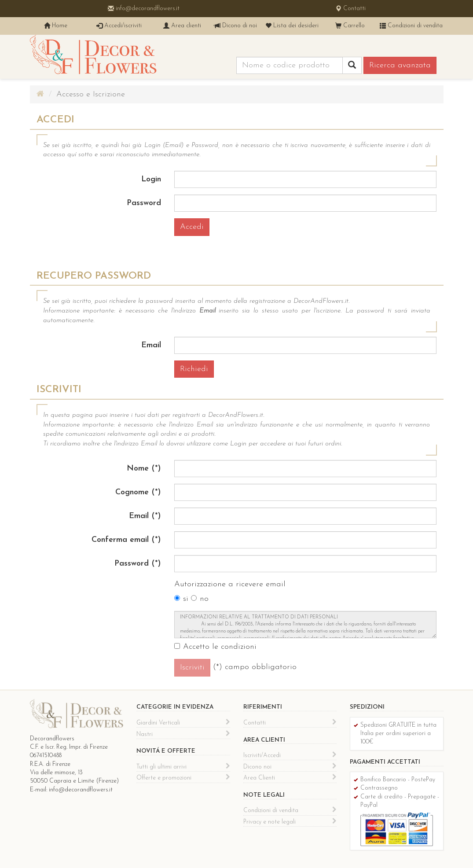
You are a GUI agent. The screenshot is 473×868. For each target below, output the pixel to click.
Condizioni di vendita (411, 26)
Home (56, 26)
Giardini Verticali (158, 723)
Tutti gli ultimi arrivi (161, 767)
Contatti (350, 9)
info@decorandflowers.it (144, 9)
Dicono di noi (236, 26)
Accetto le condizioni (215, 647)
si (181, 599)
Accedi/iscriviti (119, 26)
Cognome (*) (138, 492)
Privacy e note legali (269, 822)
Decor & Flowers (93, 57)
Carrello (350, 26)
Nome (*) (144, 469)
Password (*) (138, 564)
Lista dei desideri (292, 26)
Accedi (192, 227)
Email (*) (145, 516)
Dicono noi (257, 767)
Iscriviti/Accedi (262, 756)
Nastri (145, 734)
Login (151, 179)
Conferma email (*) (126, 540)
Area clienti (182, 26)
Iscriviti (192, 668)
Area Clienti (259, 778)
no (200, 599)
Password (144, 203)
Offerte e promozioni (164, 778)
